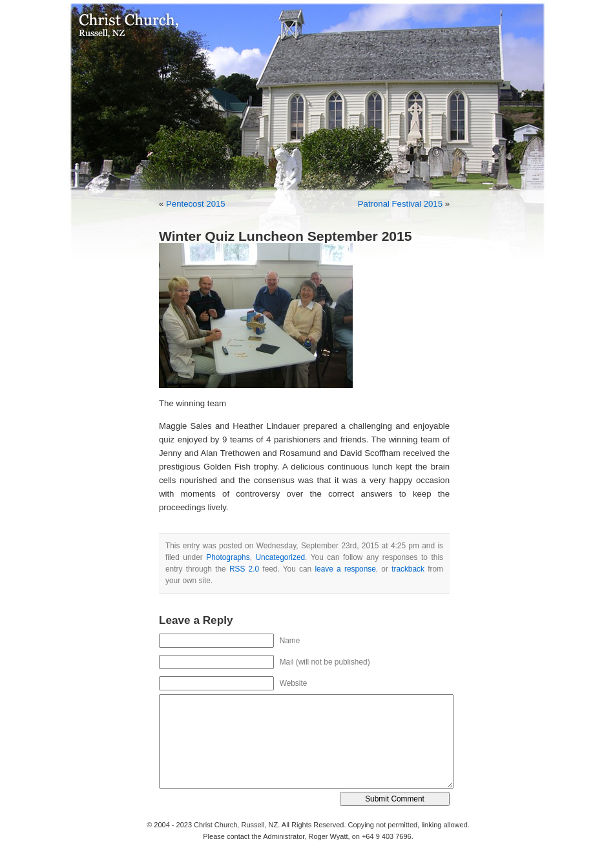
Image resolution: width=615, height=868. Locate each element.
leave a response (345, 569)
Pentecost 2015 (196, 204)
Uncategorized (281, 557)
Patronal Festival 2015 (400, 204)
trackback (408, 569)
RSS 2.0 (244, 569)
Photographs (228, 557)
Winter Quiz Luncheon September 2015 (286, 236)
